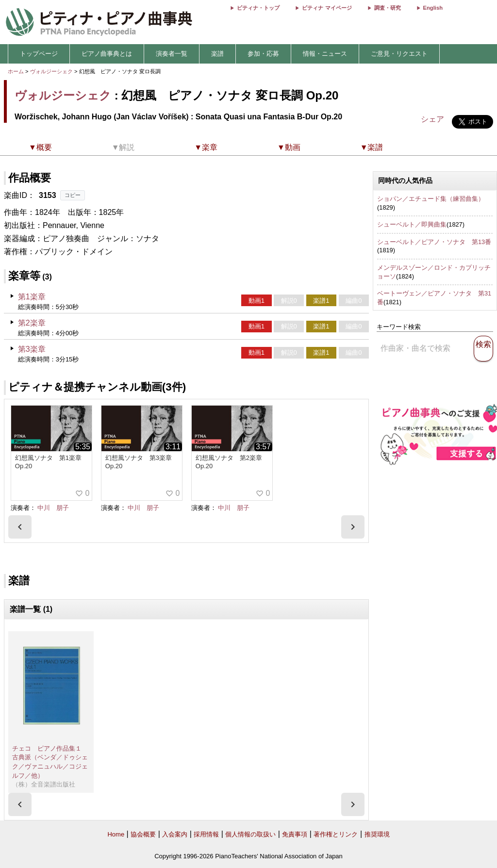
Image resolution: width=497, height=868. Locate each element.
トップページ (39, 54)
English (433, 8)
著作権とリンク (336, 834)
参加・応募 (263, 54)
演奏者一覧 (172, 54)
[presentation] (20, 527)
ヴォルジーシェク (51, 71)
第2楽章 (32, 323)
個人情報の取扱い (250, 834)
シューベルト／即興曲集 (412, 224)
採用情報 (206, 834)
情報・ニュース (325, 54)
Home (116, 834)
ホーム (16, 71)
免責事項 (295, 834)
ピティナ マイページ (327, 8)
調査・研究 (388, 8)
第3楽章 (32, 349)
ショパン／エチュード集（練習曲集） (431, 199)
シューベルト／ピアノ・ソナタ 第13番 (434, 242)
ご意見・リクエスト (399, 54)
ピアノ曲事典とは (107, 54)
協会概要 (143, 834)
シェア (432, 119)
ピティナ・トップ (258, 8)
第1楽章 (32, 297)
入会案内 (175, 834)
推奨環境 (377, 834)
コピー (73, 195)
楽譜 (217, 54)
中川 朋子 (53, 508)
